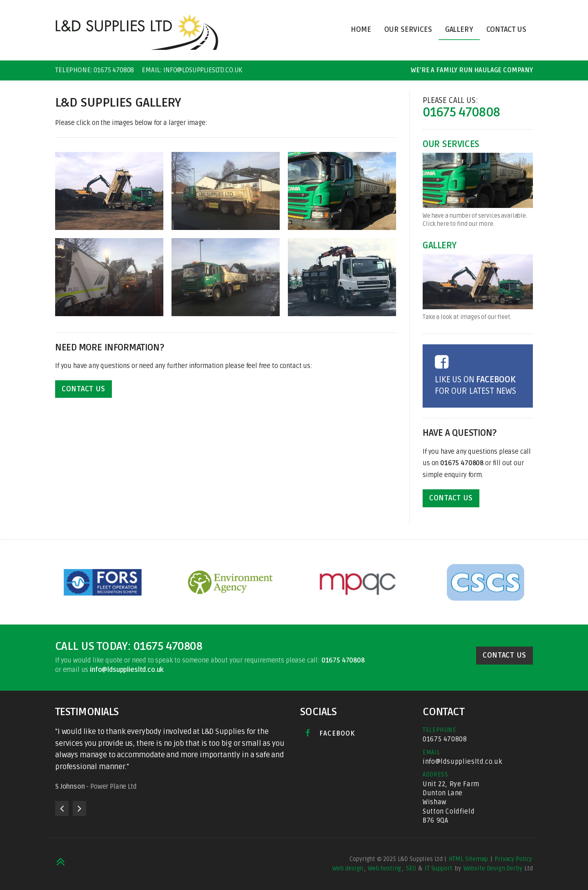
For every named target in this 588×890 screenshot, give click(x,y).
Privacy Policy (513, 859)
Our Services (408, 30)
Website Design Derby (493, 868)
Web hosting (384, 868)
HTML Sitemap (468, 859)
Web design (348, 868)
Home (361, 30)
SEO (411, 868)
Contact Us (506, 30)
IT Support (438, 868)
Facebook (330, 733)
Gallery (459, 30)
